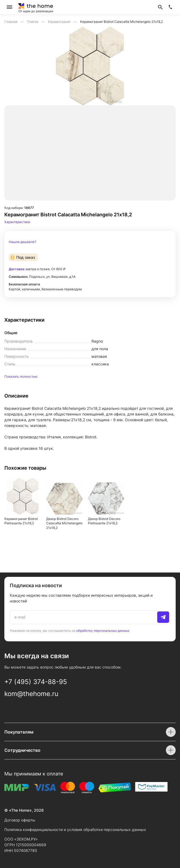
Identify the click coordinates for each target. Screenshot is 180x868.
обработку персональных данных (103, 631)
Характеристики (17, 222)
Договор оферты (20, 820)
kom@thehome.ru (31, 694)
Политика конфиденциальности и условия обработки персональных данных (75, 829)
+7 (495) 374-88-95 (36, 682)
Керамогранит (60, 22)
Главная (11, 22)
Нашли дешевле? (22, 242)
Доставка (17, 269)
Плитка (33, 22)
